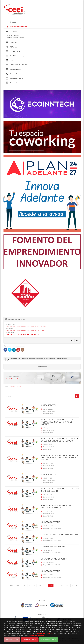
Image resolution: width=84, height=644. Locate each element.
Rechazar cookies (12, 640)
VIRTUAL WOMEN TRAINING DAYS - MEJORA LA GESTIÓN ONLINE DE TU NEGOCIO (60, 440)
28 (40, 585)
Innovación (13, 42)
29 (45, 585)
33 (67, 585)
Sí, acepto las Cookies (49, 640)
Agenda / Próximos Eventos (15, 38)
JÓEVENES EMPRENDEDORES (54, 559)
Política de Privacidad (45, 633)
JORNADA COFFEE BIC (51, 522)
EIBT (11, 60)
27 (34, 585)
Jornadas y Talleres (12, 35)
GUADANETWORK (49, 405)
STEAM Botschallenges (18, 56)
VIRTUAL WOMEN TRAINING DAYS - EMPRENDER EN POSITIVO (56, 507)
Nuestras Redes (15, 69)
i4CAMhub (13, 47)
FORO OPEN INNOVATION (19, 65)
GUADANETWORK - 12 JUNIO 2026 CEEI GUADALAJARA (22, 334)
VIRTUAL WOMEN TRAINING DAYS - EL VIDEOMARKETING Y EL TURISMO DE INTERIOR (57, 422)
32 (62, 585)
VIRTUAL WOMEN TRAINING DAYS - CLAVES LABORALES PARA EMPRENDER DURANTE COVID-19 (59, 458)
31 (56, 585)
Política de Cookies (37, 635)
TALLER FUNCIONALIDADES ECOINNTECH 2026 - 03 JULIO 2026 (25, 330)
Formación (13, 31)
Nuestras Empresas (16, 78)
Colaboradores (15, 74)
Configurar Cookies (30, 640)
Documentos (14, 83)
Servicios (13, 22)
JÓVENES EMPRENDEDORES (53, 547)
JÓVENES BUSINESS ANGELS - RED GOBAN (59, 534)
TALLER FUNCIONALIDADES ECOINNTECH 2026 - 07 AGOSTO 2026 (26, 326)
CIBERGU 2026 (15, 51)
